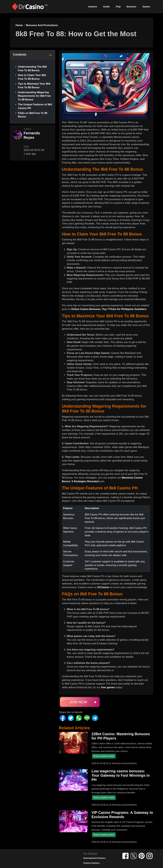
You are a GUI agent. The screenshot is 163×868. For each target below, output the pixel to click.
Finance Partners (91, 863)
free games (108, 687)
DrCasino (103, 587)
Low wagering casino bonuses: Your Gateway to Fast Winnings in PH (120, 776)
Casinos (93, 7)
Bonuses (132, 7)
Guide (106, 7)
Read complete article (104, 756)
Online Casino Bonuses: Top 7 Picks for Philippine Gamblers (109, 309)
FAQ (118, 7)
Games (146, 7)
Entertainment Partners (94, 858)
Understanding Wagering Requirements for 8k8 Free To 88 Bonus (34, 96)
